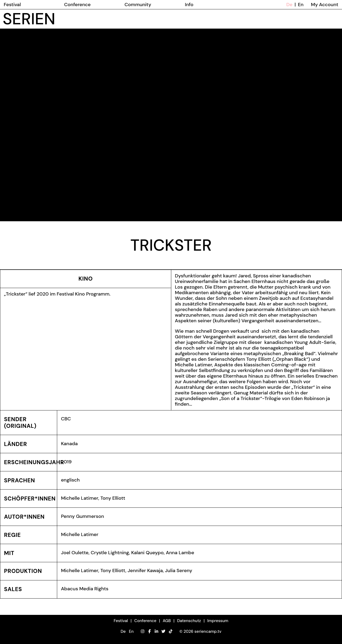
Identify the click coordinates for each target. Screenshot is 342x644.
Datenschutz (189, 621)
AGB (167, 621)
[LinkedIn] (156, 631)
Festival (121, 621)
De (289, 5)
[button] (127, 632)
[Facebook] (149, 631)
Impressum (218, 621)
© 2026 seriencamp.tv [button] (200, 631)
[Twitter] (163, 631)
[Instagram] (143, 631)
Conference (145, 621)
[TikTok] (171, 631)
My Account (325, 5)
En (301, 5)
